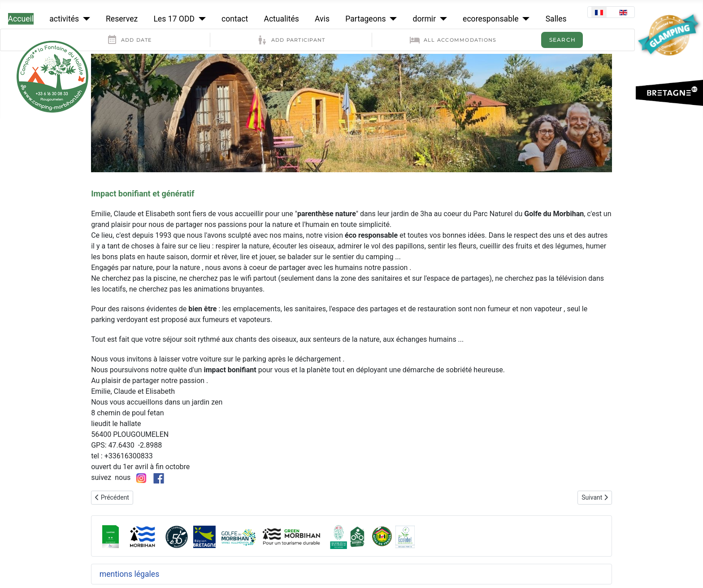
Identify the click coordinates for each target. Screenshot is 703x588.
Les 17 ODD (174, 19)
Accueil (21, 19)
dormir (425, 19)
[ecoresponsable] (524, 19)
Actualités (281, 19)
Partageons (365, 19)
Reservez (122, 19)
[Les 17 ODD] (200, 19)
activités (64, 19)
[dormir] (441, 19)
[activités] (85, 19)
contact (235, 19)
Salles (556, 19)
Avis (322, 19)
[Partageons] (392, 19)
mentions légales (129, 574)
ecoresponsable (491, 19)
